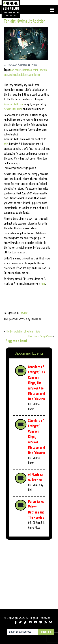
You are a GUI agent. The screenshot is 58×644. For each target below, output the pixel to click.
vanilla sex (34, 75)
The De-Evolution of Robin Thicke (23, 331)
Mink (20, 109)
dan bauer (15, 70)
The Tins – (40, 336)
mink (36, 70)
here (43, 284)
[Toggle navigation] (52, 10)
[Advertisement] (29, 573)
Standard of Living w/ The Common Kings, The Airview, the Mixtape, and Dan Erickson (37, 383)
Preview (32, 65)
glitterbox (27, 70)
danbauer (23, 65)
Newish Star (10, 109)
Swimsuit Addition (14, 104)
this (6, 144)
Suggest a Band (16, 341)
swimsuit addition (19, 75)
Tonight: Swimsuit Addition (25, 21)
